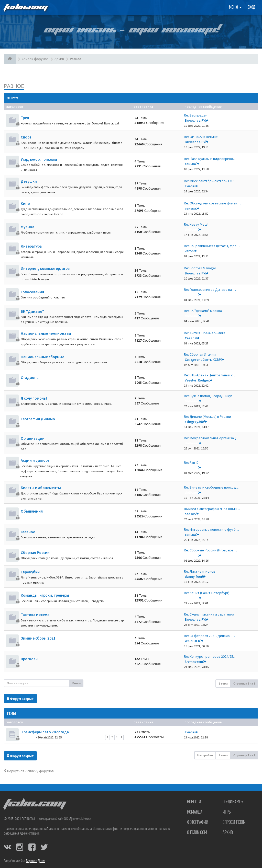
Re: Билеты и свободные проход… (212, 487)
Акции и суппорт (35, 460)
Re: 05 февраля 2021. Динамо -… (209, 636)
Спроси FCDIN (234, 823)
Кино (25, 204)
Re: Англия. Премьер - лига (205, 333)
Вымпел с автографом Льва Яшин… (212, 509)
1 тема (223, 683)
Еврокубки (30, 572)
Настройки (205, 755)
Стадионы (30, 378)
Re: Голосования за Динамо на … (210, 290)
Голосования (32, 292)
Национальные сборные (42, 357)
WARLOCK (192, 641)
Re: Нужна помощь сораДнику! (208, 396)
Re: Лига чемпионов (200, 571)
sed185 (190, 514)
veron (189, 251)
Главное (28, 532)
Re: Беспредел (196, 115)
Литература (31, 246)
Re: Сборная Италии (200, 354)
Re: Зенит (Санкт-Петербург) (207, 593)
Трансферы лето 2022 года (45, 732)
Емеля (190, 186)
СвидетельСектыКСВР (203, 360)
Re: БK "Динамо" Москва (203, 311)
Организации (33, 438)
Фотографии (198, 823)
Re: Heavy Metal (196, 224)
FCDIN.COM (25, 8)
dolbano (191, 229)
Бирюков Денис (36, 861)
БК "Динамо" (32, 311)
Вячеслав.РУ (195, 120)
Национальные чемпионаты (46, 333)
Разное (14, 86)
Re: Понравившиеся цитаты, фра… (212, 246)
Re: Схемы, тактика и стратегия (209, 614)
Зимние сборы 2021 (38, 638)
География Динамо (38, 419)
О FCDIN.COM (197, 833)
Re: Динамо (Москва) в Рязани (208, 416)
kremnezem (194, 662)
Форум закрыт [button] (20, 699)
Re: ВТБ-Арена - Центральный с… (210, 375)
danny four (194, 576)
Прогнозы (30, 659)
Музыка (28, 227)
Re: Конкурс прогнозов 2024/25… (210, 656)
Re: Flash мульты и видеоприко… (210, 159)
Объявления (32, 511)
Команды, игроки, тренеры (45, 595)
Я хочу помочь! (34, 398)
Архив (228, 833)
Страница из (244, 683)
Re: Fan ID (191, 462)
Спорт (26, 137)
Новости (194, 802)
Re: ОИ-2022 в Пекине (201, 137)
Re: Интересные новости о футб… (211, 529)
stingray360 (194, 422)
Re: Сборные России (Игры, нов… (210, 550)
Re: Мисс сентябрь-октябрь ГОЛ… (211, 181)
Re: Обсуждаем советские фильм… (212, 203)
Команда (195, 812)
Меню (235, 8)
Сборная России (35, 553)
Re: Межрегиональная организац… (212, 438)
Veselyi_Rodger (197, 380)
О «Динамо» (233, 802)
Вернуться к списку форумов (29, 771)
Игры (227, 812)
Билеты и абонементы (41, 488)
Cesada (191, 338)
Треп (25, 118)
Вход (251, 8)
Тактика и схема (35, 615)
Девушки (29, 181)
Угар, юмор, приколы (39, 159)
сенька (190, 164)
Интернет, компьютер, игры (46, 268)
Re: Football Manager (200, 268)
